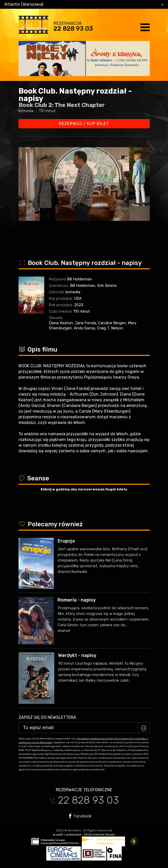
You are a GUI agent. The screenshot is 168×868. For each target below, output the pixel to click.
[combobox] (84, 4)
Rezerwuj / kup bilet (84, 124)
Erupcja (66, 541)
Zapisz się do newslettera (47, 717)
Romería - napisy (77, 600)
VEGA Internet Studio (99, 834)
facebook (80, 816)
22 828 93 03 (73, 29)
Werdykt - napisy (77, 655)
